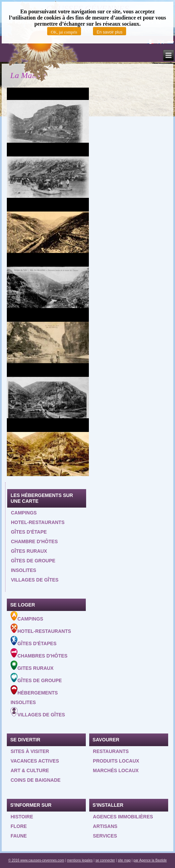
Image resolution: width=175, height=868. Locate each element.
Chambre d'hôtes (34, 541)
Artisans (105, 826)
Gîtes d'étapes (33, 641)
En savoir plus (110, 32)
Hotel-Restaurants (41, 629)
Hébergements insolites (34, 695)
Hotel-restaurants (38, 522)
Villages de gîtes (35, 580)
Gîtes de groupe (33, 561)
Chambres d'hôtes (39, 653)
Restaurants (111, 751)
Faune (19, 836)
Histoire (22, 817)
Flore (19, 826)
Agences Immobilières (123, 817)
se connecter (105, 860)
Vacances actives (35, 761)
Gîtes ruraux (29, 551)
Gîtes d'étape (29, 532)
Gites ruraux (32, 666)
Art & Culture (30, 770)
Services (105, 836)
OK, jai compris (64, 32)
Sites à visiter (30, 751)
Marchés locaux (116, 770)
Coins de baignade (36, 780)
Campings (24, 513)
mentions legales (80, 860)
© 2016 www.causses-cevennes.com (36, 860)
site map (124, 860)
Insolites (24, 570)
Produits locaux (116, 761)
